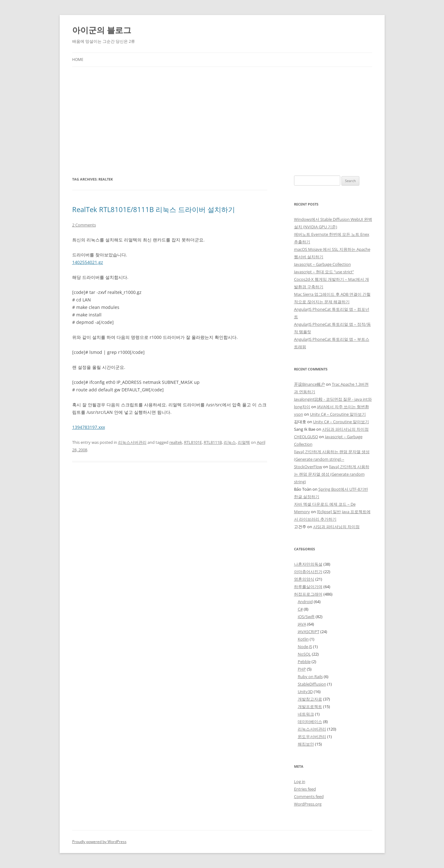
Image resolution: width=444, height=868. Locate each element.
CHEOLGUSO (306, 437)
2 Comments (84, 225)
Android (305, 602)
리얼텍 (244, 442)
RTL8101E (193, 442)
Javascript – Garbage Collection (322, 264)
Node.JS (305, 647)
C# (300, 609)
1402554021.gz (88, 262)
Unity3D (305, 692)
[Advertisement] (222, 121)
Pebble (304, 662)
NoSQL (304, 654)
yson (299, 414)
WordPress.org (308, 804)
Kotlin (303, 639)
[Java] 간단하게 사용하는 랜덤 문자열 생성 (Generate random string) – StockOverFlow (332, 459)
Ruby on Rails (310, 677)
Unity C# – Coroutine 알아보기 (338, 414)
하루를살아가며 (308, 587)
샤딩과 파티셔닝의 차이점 (345, 429)
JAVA (302, 624)
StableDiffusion (312, 684)
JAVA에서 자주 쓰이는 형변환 (343, 407)
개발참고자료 (310, 699)
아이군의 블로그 (102, 30)
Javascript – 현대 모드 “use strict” (324, 272)
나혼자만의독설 (308, 564)
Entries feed (305, 789)
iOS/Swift (306, 617)
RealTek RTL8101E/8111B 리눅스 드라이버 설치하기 (154, 209)
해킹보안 (306, 744)
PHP (302, 669)
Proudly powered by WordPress (99, 842)
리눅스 (230, 442)
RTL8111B (213, 442)
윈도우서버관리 (312, 737)
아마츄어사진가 (308, 572)
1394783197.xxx (89, 427)
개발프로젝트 (310, 707)
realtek (176, 442)
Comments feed (309, 796)
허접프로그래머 (308, 594)
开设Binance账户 (309, 384)
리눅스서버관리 (132, 442)
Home (78, 60)
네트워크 (306, 714)
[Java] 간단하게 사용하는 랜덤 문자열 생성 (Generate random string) (332, 474)
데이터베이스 (310, 722)
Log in (300, 781)
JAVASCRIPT (309, 632)
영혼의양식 (304, 579)
